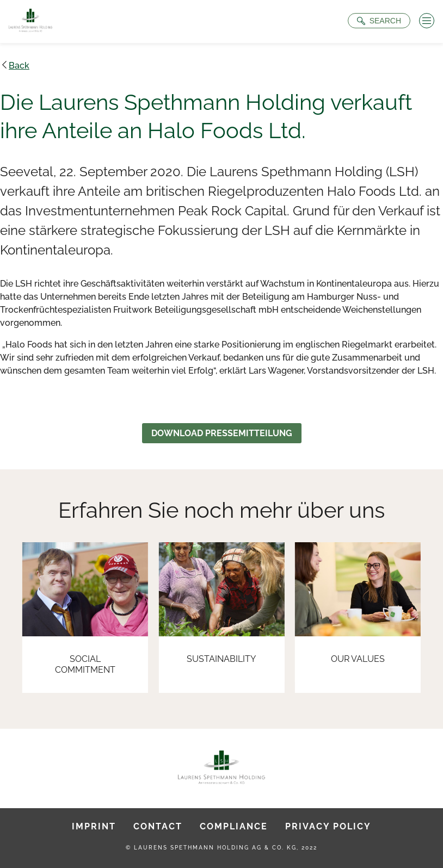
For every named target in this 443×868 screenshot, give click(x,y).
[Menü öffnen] (427, 21)
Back (19, 66)
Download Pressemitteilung (222, 433)
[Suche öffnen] (379, 21)
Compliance (234, 826)
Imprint (94, 826)
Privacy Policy (328, 826)
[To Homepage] (30, 21)
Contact (158, 826)
